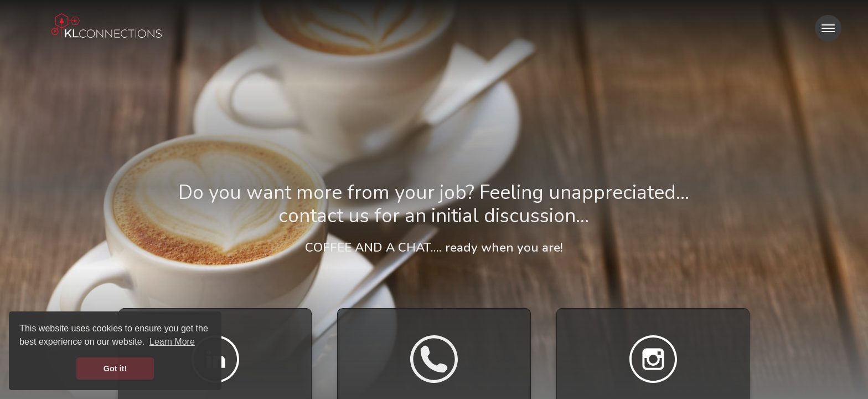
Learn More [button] (172, 342)
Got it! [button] (115, 369)
